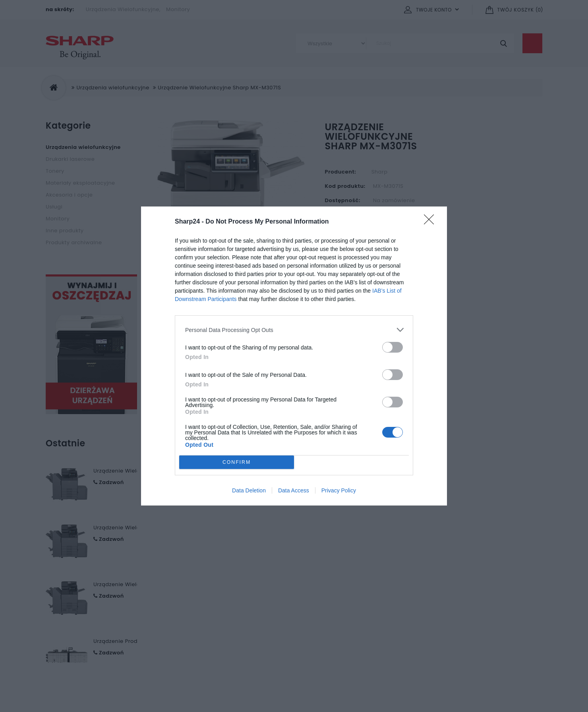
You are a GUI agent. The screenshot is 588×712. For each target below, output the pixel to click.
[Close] (431, 222)
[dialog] (294, 356)
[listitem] (294, 330)
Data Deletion (249, 490)
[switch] (393, 347)
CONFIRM (237, 462)
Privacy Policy (339, 490)
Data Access (294, 490)
